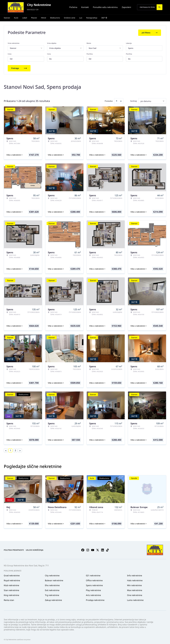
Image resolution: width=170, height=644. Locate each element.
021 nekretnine (93, 575)
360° (104, 18)
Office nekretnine (94, 580)
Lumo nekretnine (135, 600)
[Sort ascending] (117, 101)
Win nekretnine (134, 585)
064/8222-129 (33, 10)
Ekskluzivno (55, 18)
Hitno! (44, 18)
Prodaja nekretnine (95, 600)
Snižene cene (70, 18)
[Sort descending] (121, 101)
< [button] (6, 450)
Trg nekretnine (52, 595)
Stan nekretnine (11, 590)
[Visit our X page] (98, 550)
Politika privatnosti (14, 549)
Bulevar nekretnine (54, 580)
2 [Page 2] (15, 450)
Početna (73, 7)
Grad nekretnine (12, 575)
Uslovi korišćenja (35, 549)
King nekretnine (11, 595)
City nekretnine (52, 575)
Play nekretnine (93, 590)
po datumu (146, 101)
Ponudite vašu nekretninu (105, 7)
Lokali (25, 18)
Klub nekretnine (11, 585)
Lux (81, 18)
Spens (131, 48)
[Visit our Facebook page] (83, 550)
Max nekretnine (135, 590)
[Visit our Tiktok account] (107, 550)
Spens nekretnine (94, 585)
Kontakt (85, 7)
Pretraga (19, 68)
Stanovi (7, 18)
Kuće (16, 18)
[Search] (159, 7)
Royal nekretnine (12, 580)
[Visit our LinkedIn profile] (103, 550)
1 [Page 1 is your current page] (10, 450)
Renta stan (9, 600)
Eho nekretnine (52, 585)
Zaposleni (126, 7)
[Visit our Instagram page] (88, 550)
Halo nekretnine (135, 580)
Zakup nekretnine (53, 600)
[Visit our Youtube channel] (93, 550)
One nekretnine (135, 595)
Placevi (34, 18)
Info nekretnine (135, 575)
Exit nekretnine (52, 590)
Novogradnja (92, 18)
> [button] (20, 450)
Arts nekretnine (93, 595)
